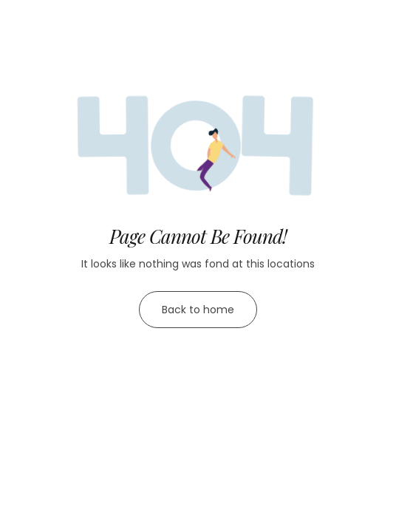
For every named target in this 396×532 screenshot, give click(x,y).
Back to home (198, 310)
